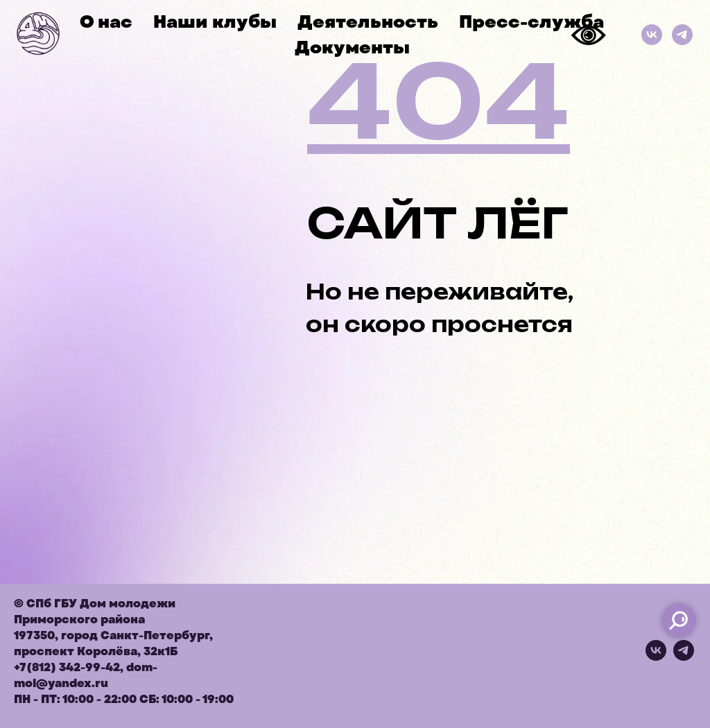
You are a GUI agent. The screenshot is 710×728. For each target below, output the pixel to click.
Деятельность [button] (368, 22)
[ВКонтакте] (652, 35)
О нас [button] (106, 22)
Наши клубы (215, 22)
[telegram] (684, 657)
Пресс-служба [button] (531, 22)
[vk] (656, 657)
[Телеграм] (682, 35)
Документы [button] (352, 47)
